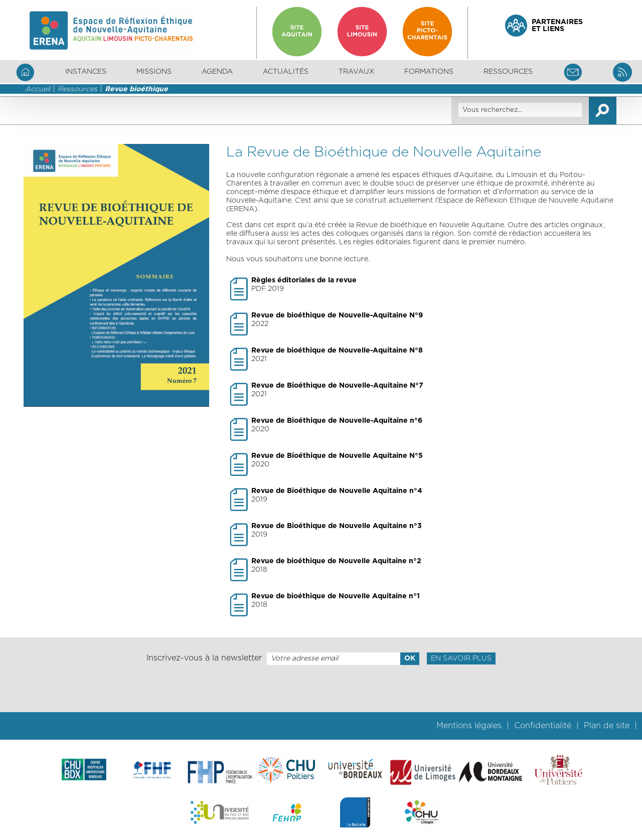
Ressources (77, 89)
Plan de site (607, 726)
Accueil (38, 89)
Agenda (217, 72)
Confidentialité (543, 726)
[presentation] (321, 689)
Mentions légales (469, 726)
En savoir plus (461, 658)
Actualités (286, 72)
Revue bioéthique (136, 89)
